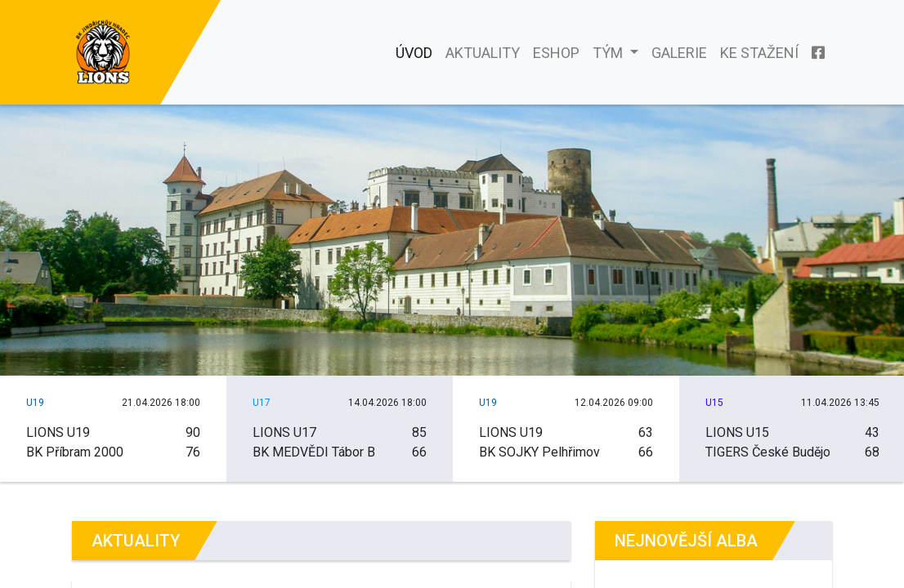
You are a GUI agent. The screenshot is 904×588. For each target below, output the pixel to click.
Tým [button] (609, 53)
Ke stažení (759, 53)
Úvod (414, 53)
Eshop (556, 53)
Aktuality (483, 53)
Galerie (679, 53)
